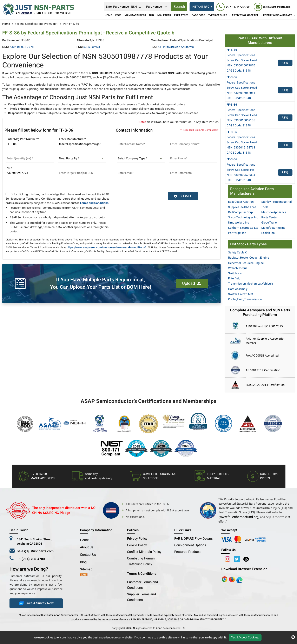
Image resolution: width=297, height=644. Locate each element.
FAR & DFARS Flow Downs (193, 539)
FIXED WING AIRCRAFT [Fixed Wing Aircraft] (245, 15)
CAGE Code (198, 15)
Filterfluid (234, 278)
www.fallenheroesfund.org (239, 517)
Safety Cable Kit (238, 253)
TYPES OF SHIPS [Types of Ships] (218, 15)
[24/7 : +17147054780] (233, 7)
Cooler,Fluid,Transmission (245, 299)
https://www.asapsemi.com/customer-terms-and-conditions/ (106, 247)
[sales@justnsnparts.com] (272, 7)
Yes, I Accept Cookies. (245, 638)
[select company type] (141, 159)
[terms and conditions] (7, 194)
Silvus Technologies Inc (243, 217)
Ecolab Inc (268, 233)
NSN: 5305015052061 (241, 93)
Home (108, 15)
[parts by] (82, 159)
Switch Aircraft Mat (241, 294)
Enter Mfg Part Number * (23, 139)
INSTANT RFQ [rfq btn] (202, 7)
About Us (87, 547)
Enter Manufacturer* (72, 139)
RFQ (285, 63)
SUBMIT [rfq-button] (183, 196)
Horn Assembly (238, 289)
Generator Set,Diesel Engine (246, 263)
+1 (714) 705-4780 (31, 559)
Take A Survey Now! (36, 603)
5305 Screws (92, 47)
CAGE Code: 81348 (239, 71)
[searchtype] (156, 7)
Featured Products (188, 552)
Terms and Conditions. (94, 203)
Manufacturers (135, 15)
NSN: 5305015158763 (241, 148)
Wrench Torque (238, 268)
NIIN (152, 15)
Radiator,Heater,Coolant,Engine (249, 258)
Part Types (181, 15)
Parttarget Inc (237, 233)
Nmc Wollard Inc (239, 223)
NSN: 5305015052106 (241, 120)
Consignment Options (190, 545)
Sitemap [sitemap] (88, 569)
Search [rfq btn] (179, 7)
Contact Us (88, 555)
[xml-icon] (84, 575)
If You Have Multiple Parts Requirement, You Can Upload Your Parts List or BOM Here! (101, 283)
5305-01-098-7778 (22, 47)
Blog (83, 562)
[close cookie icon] (293, 637)
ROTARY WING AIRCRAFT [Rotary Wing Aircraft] (278, 15)
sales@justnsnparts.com (35, 551)
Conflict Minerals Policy (144, 552)
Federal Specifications (241, 55)
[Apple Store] (225, 579)
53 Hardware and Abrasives (176, 47)
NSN (10, 168)
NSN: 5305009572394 (241, 175)
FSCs (118, 15)
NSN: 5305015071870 (241, 65)
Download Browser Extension (244, 569)
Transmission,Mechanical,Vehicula (251, 284)
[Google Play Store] (232, 579)
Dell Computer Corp (240, 212)
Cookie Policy (137, 545)
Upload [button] (192, 283)
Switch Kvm (236, 273)
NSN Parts (164, 15)
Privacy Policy (137, 539)
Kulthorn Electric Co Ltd (243, 228)
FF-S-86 (232, 50)
